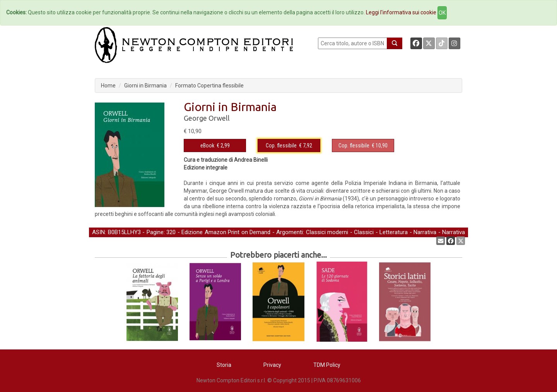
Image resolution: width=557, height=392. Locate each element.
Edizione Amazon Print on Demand (226, 232)
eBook (207, 146)
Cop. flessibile (281, 146)
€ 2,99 (215, 146)
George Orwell (207, 118)
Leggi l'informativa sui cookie (401, 12)
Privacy (272, 365)
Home (108, 86)
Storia (224, 365)
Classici (364, 232)
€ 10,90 (363, 146)
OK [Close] (442, 13)
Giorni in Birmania (145, 86)
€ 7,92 (289, 146)
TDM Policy (327, 365)
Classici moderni (327, 232)
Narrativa (425, 232)
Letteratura (394, 232)
